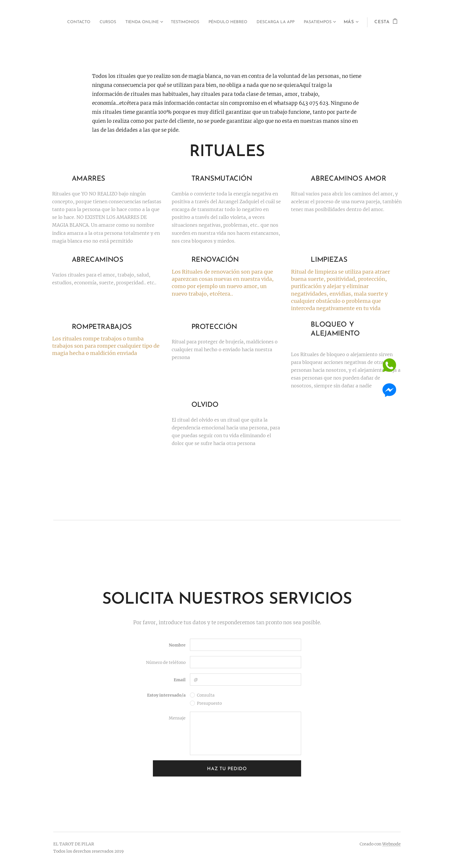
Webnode (391, 844)
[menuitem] (91, 22)
